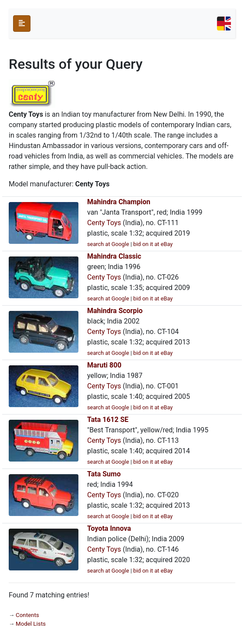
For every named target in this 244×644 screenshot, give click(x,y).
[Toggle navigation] (224, 24)
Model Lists (31, 624)
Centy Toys (104, 223)
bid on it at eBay (153, 244)
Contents (27, 615)
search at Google (108, 244)
